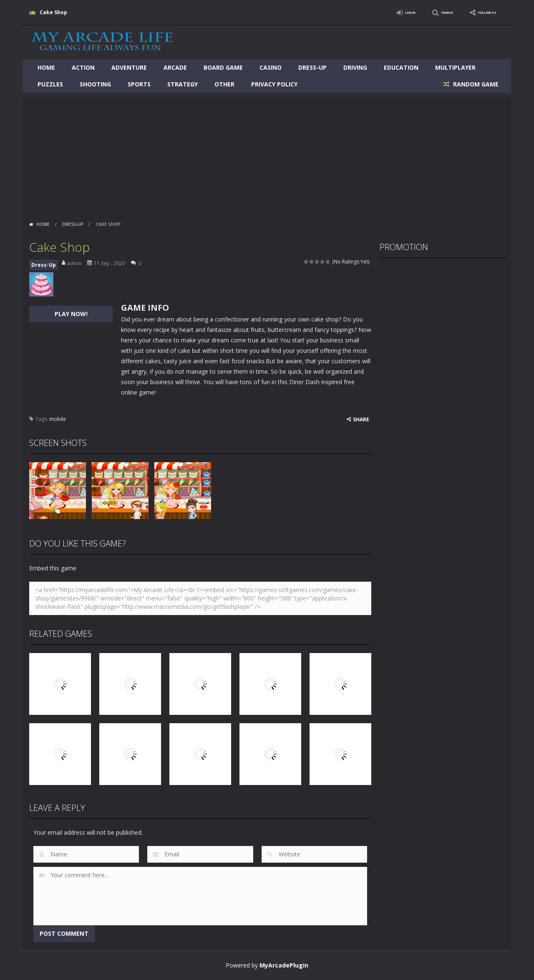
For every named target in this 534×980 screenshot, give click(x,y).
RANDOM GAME (475, 84)
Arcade (175, 67)
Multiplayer (455, 67)
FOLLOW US (481, 12)
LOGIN (386, 12)
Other (224, 84)
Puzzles (50, 84)
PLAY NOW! (71, 314)
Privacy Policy (274, 84)
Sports (139, 84)
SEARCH (431, 12)
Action (83, 67)
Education (401, 67)
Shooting (95, 84)
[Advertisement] (267, 155)
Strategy (183, 84)
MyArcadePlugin (284, 965)
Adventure (129, 67)
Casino (271, 67)
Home (46, 67)
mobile (58, 419)
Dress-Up (312, 67)
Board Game (223, 67)
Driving (355, 67)
